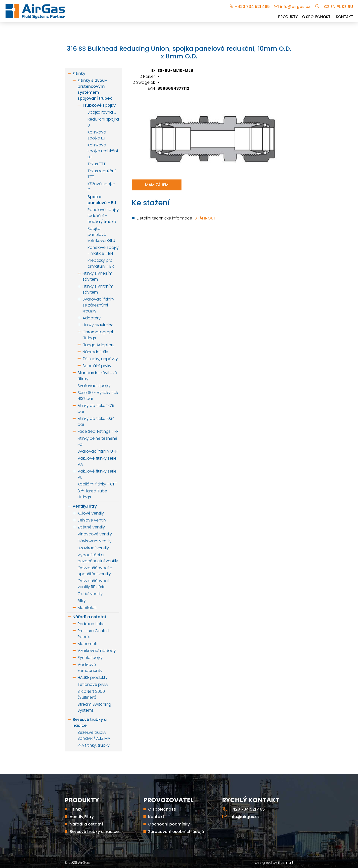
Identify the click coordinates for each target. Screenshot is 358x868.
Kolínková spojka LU (97, 135)
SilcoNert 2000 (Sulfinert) (91, 694)
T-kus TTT (97, 164)
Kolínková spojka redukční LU (103, 151)
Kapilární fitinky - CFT (97, 484)
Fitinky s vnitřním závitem (98, 289)
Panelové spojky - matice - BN (103, 250)
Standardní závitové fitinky (97, 376)
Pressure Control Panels (93, 634)
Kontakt (344, 17)
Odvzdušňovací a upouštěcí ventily (95, 571)
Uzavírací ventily (93, 548)
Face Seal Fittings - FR (98, 431)
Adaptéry (92, 318)
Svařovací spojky (94, 386)
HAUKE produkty (93, 677)
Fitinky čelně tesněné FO (97, 441)
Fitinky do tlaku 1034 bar (96, 421)
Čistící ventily (90, 594)
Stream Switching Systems (94, 707)
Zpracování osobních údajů (176, 832)
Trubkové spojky (99, 105)
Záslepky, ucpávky (100, 359)
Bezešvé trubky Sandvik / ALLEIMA (94, 735)
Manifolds (87, 608)
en (333, 7)
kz (344, 7)
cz (327, 7)
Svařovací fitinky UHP (98, 451)
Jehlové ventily (92, 520)
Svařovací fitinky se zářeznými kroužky (98, 305)
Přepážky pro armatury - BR (101, 263)
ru (350, 7)
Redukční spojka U (103, 122)
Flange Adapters (98, 345)
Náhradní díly (95, 352)
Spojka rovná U (102, 112)
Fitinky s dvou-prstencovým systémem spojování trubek (95, 89)
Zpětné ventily (91, 527)
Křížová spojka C (101, 187)
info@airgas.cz (295, 7)
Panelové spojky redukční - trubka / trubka (103, 216)
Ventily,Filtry (85, 506)
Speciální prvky (97, 366)
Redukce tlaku (91, 624)
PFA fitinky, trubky (94, 745)
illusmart (286, 863)
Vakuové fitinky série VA (97, 461)
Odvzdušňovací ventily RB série (93, 584)
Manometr (88, 644)
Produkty (288, 17)
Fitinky (79, 73)
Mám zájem (157, 185)
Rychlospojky (90, 658)
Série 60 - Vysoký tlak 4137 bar (98, 396)
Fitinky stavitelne (98, 325)
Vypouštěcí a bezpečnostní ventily (98, 558)
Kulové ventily (91, 513)
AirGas (84, 863)
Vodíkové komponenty (90, 668)
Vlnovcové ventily (95, 534)
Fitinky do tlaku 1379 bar (96, 409)
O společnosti (317, 17)
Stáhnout (205, 218)
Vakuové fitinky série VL (97, 474)
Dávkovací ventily (95, 541)
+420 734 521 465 (252, 7)
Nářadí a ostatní (89, 617)
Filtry (82, 601)
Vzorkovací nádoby (97, 651)
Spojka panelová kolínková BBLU (101, 235)
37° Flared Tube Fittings (92, 494)
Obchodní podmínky (169, 824)
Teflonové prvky (93, 684)
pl (339, 7)
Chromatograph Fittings (99, 335)
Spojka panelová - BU (102, 200)
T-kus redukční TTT (102, 174)
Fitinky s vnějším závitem (97, 276)
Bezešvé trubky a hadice (90, 722)
